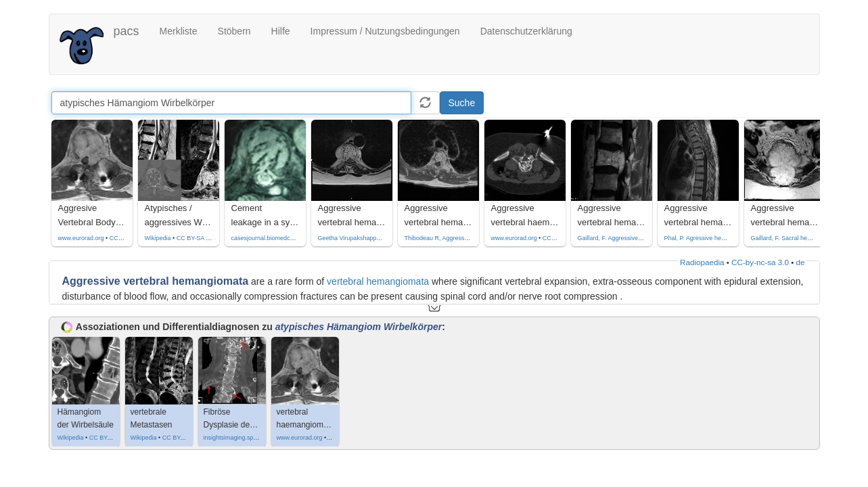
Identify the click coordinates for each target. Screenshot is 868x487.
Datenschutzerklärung (526, 31)
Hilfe (281, 31)
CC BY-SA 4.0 (196, 238)
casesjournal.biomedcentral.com (275, 238)
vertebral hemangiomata (378, 281)
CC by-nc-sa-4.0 (132, 238)
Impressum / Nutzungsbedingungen (385, 31)
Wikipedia (158, 238)
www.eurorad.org (81, 238)
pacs (127, 31)
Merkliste (179, 31)
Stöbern (234, 31)
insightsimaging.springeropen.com (250, 438)
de (801, 262)
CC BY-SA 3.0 (108, 438)
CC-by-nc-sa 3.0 (760, 262)
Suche (462, 103)
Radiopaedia (702, 262)
